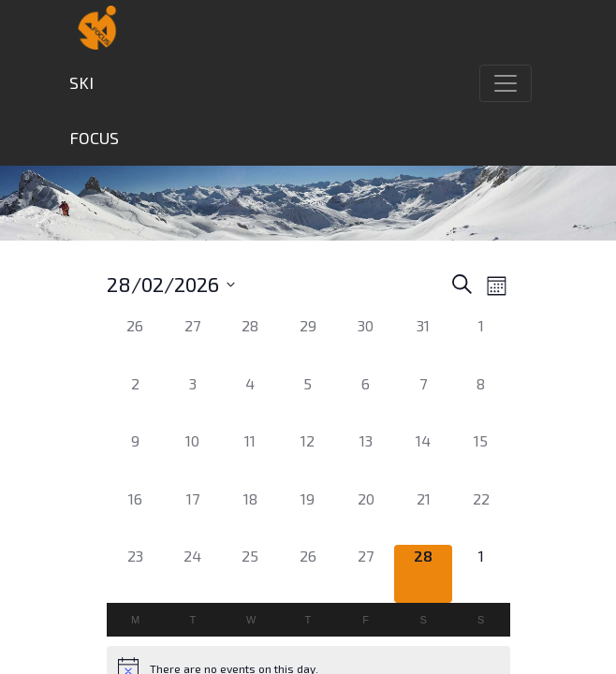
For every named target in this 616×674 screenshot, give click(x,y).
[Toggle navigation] (506, 83)
